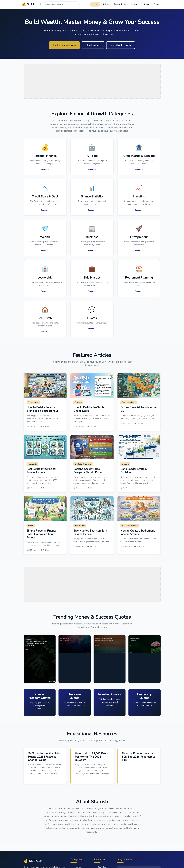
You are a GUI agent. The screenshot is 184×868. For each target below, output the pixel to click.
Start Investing (93, 45)
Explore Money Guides (64, 45)
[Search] (77, 4)
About (146, 4)
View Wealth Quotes (121, 45)
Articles (106, 4)
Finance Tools (120, 4)
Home (95, 4)
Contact (157, 4)
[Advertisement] (92, 81)
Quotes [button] (134, 4)
